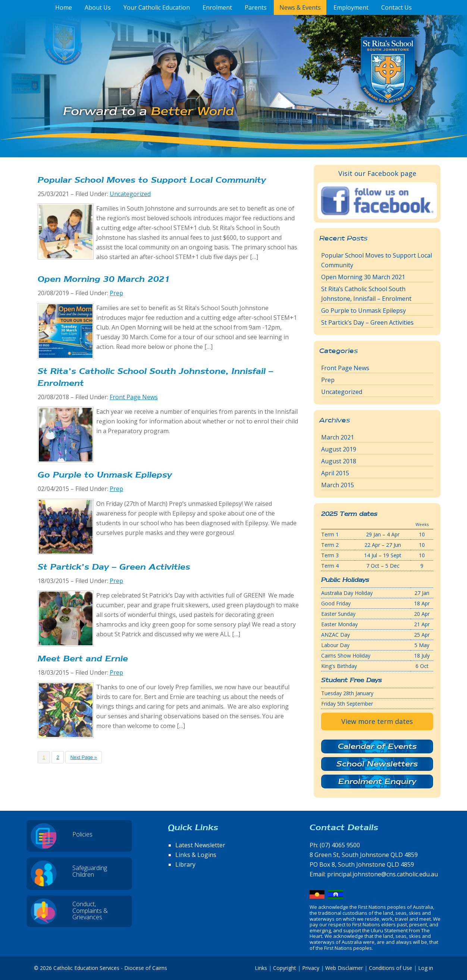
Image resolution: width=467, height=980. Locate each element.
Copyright (285, 968)
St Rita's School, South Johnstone (351, 83)
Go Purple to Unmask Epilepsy (105, 475)
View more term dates (377, 721)
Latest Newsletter (200, 845)
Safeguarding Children (90, 871)
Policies (82, 834)
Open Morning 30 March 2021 (104, 279)
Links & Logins (196, 855)
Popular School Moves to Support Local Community (152, 180)
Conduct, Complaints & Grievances (90, 910)
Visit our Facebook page (377, 173)
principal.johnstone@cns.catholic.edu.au (383, 874)
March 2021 (338, 437)
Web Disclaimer (344, 968)
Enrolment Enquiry (377, 781)
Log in (426, 968)
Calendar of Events (377, 746)
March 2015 (338, 485)
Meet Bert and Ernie (83, 658)
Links (261, 968)
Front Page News (134, 397)
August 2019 (339, 449)
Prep (116, 293)
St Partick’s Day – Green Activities (114, 567)
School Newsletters (377, 764)
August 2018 (339, 461)
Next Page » (83, 757)
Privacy (311, 968)
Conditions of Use (391, 968)
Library (185, 864)
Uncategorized (130, 194)
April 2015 (335, 473)
